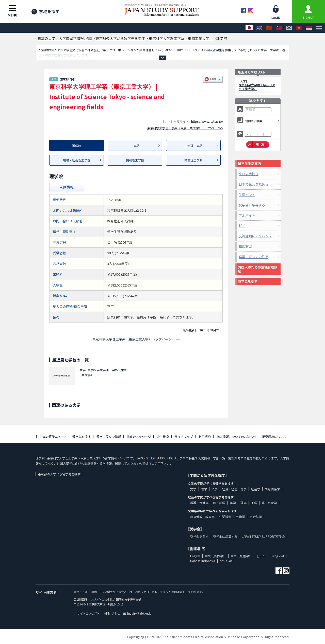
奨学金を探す (248, 281)
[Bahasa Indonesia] (309, 28)
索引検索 (163, 436)
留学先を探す (82, 436)
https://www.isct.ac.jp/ (207, 121)
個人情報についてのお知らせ (236, 436)
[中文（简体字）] (269, 28)
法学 (215, 489)
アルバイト (247, 215)
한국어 (261, 556)
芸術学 (240, 517)
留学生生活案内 (249, 163)
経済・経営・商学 (234, 489)
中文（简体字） (215, 556)
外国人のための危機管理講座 (258, 269)
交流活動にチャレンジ (255, 236)
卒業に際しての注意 (254, 257)
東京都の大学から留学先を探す (59, 474)
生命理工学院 (193, 146)
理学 (243, 503)
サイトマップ (184, 436)
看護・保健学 (199, 503)
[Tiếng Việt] (299, 28)
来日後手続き (249, 174)
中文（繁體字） (241, 556)
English (195, 556)
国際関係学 (272, 489)
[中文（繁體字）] (279, 28)
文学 (193, 489)
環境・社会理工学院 (77, 160)
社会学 (256, 489)
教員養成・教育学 (202, 517)
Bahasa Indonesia (203, 561)
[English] (259, 28)
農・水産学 (269, 503)
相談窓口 (245, 246)
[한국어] (289, 28)
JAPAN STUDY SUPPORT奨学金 (263, 536)
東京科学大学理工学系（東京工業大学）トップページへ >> (136, 339)
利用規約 (205, 436)
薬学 (233, 503)
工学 (254, 503)
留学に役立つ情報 (109, 436)
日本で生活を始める (254, 184)
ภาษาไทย (226, 561)
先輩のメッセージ (139, 436)
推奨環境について (274, 436)
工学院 (135, 146)
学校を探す (45, 11)
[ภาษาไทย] (319, 28)
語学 (204, 489)
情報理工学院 (135, 160)
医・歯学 (219, 503)
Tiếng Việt (277, 556)
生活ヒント (247, 195)
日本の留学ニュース (53, 436)
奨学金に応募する (252, 205)
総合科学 (256, 517)
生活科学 (225, 517)
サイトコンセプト (87, 613)
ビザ (242, 226)
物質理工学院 (193, 160)
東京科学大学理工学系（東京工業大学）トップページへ (185, 128)
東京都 (64, 79)
